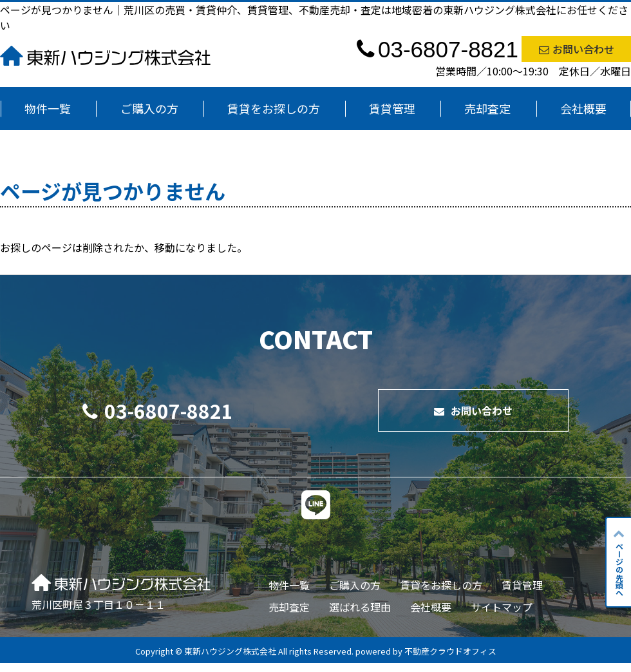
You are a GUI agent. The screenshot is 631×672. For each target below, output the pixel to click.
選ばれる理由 (360, 607)
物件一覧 (48, 108)
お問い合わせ (577, 49)
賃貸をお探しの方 (274, 108)
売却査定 (487, 108)
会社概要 (583, 108)
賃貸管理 (392, 108)
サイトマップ (502, 607)
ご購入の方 (149, 108)
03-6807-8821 (158, 410)
